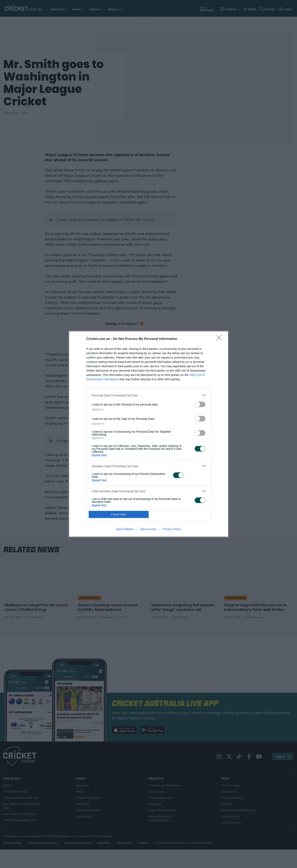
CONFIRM (119, 515)
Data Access (148, 529)
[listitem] (149, 395)
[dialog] (149, 434)
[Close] (220, 339)
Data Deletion (125, 529)
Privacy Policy (172, 529)
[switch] (200, 404)
